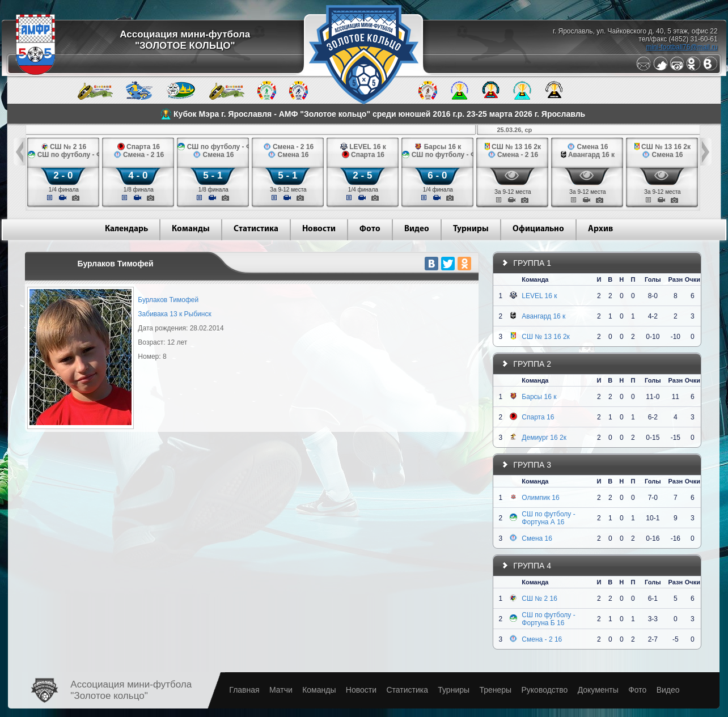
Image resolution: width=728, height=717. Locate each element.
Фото (370, 229)
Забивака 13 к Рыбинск (174, 314)
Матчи (281, 690)
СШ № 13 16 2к (546, 337)
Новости (319, 229)
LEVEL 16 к (539, 296)
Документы (598, 690)
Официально (538, 229)
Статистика (256, 229)
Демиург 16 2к (544, 438)
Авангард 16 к (543, 316)
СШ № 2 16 (539, 599)
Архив (600, 229)
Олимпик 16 (540, 498)
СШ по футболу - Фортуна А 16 (548, 518)
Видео (417, 229)
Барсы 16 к (539, 397)
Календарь (126, 229)
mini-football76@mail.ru (682, 47)
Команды (191, 229)
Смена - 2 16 (542, 639)
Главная (244, 690)
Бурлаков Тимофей (168, 300)
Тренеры (495, 690)
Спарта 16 (538, 417)
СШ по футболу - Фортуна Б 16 (548, 619)
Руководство (544, 690)
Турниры (471, 229)
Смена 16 (537, 538)
